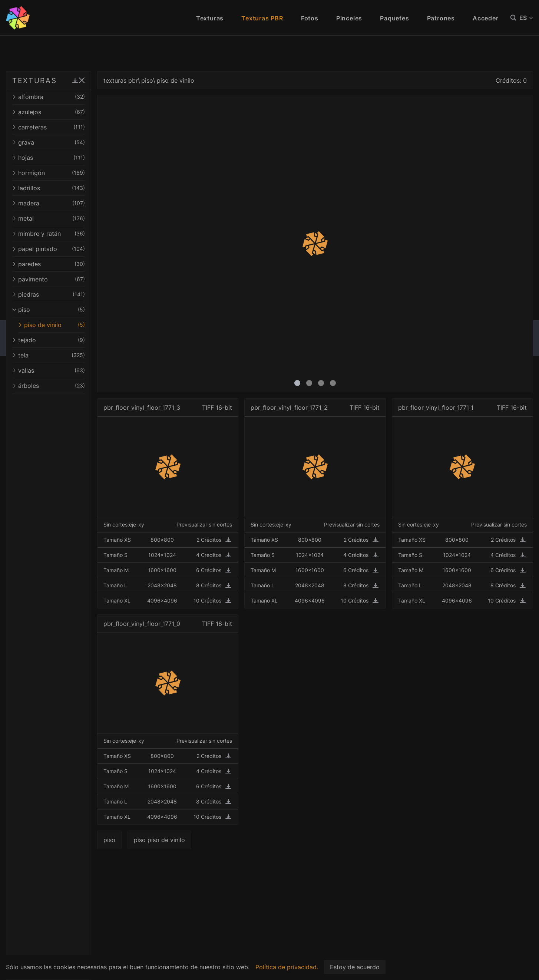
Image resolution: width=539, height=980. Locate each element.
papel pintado (71, 249)
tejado (71, 340)
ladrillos (71, 188)
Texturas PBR (262, 18)
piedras (71, 294)
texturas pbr (166, 80)
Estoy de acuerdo (355, 967)
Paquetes (394, 18)
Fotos (310, 18)
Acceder (486, 18)
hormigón (71, 173)
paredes (71, 264)
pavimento (71, 279)
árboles (71, 386)
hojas (71, 158)
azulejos (71, 112)
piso (71, 310)
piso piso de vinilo (205, 840)
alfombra (71, 97)
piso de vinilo (74, 325)
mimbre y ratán (71, 234)
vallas (71, 370)
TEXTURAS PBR (44, 80)
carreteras (71, 127)
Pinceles (349, 18)
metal (71, 218)
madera (71, 203)
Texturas (210, 18)
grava (71, 142)
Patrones (441, 18)
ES (526, 18)
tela (71, 355)
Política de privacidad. (287, 967)
